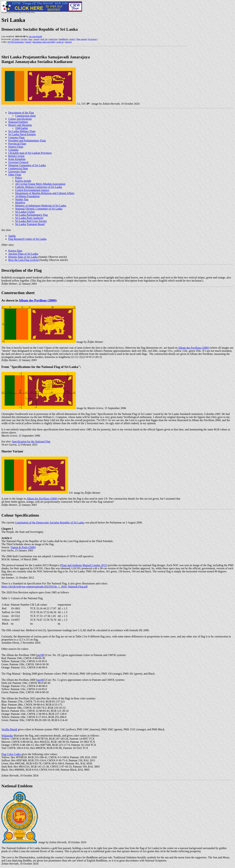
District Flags (16, 147)
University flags (17, 171)
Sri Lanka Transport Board (30, 224)
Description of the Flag (21, 113)
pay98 (40, 655)
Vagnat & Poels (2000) (23, 547)
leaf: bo (44, 39)
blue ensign (82, 39)
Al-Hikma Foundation (27, 196)
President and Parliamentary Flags (27, 141)
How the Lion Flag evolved (23, 260)
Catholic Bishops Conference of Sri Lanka (39, 187)
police (72, 39)
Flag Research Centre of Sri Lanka (27, 239)
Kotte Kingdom (17, 159)
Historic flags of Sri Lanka (23, 257)
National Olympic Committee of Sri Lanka (39, 209)
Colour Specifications (20, 515)
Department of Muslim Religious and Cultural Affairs (45, 193)
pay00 (40, 680)
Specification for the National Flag (31, 441)
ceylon (24, 39)
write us (60, 42)
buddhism (63, 39)
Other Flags (15, 175)
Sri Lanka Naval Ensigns (22, 134)
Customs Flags (16, 137)
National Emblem (18, 122)
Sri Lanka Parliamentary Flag (31, 215)
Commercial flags (18, 168)
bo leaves (93, 39)
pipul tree (53, 39)
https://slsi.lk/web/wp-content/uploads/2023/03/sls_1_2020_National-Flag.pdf (44, 587)
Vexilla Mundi (9, 729)
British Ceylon (16, 156)
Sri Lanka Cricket (25, 212)
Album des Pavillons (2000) (37, 300)
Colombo (13, 150)
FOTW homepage (16, 42)
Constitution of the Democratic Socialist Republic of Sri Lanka (50, 523)
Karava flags (15, 251)
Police (19, 178)
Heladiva (20, 202)
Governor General (18, 162)
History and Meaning (20, 125)
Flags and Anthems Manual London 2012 (84, 565)
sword (36, 39)
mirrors (68, 42)
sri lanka (16, 39)
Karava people (23, 181)
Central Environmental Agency (32, 190)
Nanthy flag (22, 199)
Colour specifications (20, 119)
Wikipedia (7, 736)
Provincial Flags (17, 144)
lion (30, 39)
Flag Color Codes (11, 754)
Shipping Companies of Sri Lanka (27, 165)
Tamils (12, 236)
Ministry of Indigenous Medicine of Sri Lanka (41, 206)
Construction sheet (25, 116)
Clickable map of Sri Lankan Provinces (30, 153)
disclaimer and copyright (44, 42)
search (28, 42)
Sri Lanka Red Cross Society (31, 221)
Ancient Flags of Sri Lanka (23, 254)
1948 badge (22, 128)
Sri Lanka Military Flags (22, 131)
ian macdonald (35, 36)
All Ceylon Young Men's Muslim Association (40, 184)
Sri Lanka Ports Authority (29, 218)
